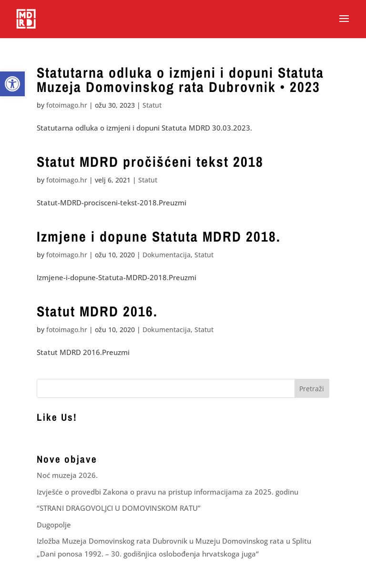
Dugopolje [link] (54, 525)
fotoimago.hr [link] (67, 105)
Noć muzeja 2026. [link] (67, 475)
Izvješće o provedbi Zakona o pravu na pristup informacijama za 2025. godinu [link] (168, 492)
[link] (12, 84)
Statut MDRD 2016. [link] (97, 311)
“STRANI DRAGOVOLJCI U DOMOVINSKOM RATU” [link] (119, 508)
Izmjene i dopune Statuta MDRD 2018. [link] (159, 236)
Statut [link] (152, 105)
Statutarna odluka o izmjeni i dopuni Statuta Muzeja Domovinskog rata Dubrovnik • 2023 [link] (180, 80)
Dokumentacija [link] (167, 255)
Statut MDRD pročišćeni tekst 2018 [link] (150, 162)
